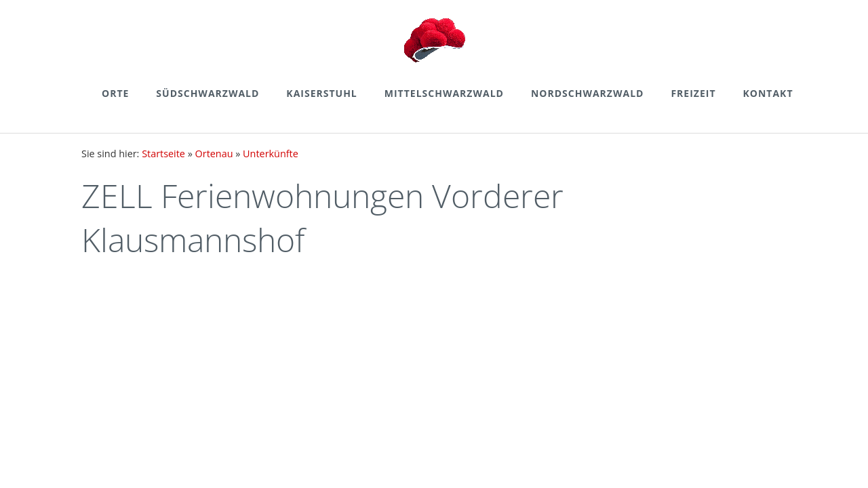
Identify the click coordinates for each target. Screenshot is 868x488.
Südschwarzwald (208, 93)
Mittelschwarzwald (444, 93)
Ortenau (214, 154)
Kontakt (768, 93)
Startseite (163, 154)
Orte (115, 93)
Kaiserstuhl (321, 93)
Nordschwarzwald (587, 93)
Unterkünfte (271, 154)
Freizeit (693, 93)
